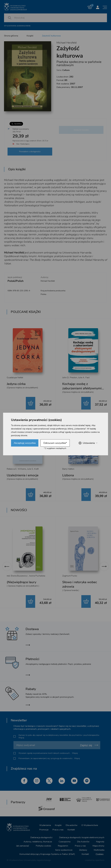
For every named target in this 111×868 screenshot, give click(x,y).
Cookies (100, 854)
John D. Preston (70, 378)
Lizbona (68, 475)
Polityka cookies (43, 846)
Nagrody (100, 842)
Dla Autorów (83, 842)
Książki (30, 36)
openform (100, 860)
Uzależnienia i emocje (23, 475)
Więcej (21, 738)
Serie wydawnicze (64, 850)
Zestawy (83, 850)
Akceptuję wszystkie (25, 443)
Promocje (44, 830)
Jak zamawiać (23, 846)
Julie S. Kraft (33, 469)
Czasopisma (65, 842)
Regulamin (63, 846)
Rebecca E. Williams (16, 469)
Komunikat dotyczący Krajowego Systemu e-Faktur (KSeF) (47, 854)
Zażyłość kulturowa (51, 36)
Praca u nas (58, 830)
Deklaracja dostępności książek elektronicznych (82, 837)
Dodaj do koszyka (81, 130)
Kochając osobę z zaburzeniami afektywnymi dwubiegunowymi (82, 388)
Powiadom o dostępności (30, 152)
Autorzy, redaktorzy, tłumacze (38, 842)
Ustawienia (88, 443)
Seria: (63, 70)
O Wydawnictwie (90, 825)
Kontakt (71, 830)
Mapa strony (98, 846)
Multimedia (99, 850)
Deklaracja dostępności (41, 837)
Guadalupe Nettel (15, 378)
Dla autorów (72, 825)
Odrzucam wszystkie (55, 443)
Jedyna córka (16, 384)
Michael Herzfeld (66, 43)
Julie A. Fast (84, 378)
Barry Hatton (68, 469)
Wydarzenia (45, 825)
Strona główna (11, 36)
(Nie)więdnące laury (21, 582)
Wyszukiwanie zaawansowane (17, 26)
